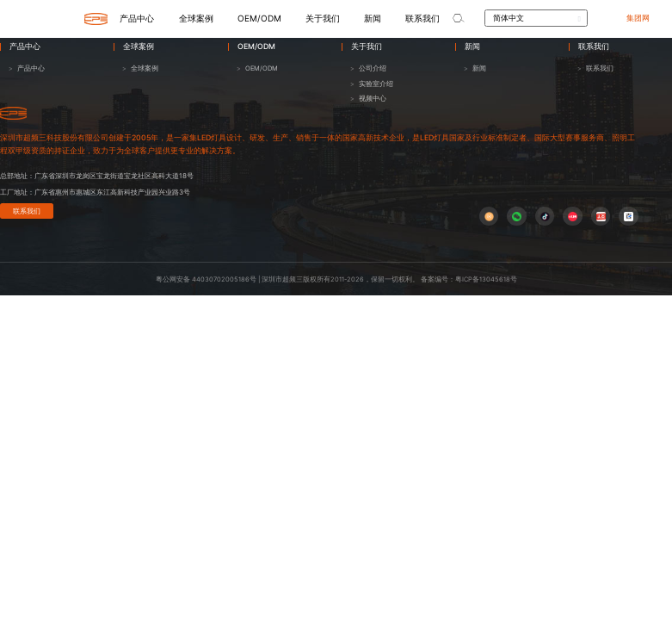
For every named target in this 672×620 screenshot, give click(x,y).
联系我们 (27, 211)
